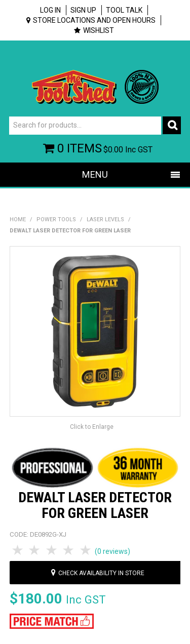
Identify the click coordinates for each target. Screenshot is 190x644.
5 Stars (86, 550)
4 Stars (69, 550)
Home (18, 219)
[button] (52, 620)
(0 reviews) (112, 551)
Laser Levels (105, 219)
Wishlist (99, 30)
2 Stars (35, 550)
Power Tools (56, 219)
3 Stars (52, 550)
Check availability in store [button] (101, 573)
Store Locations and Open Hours (94, 20)
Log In (50, 10)
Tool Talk (124, 10)
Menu (95, 174)
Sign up (83, 10)
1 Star (18, 550)
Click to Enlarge (92, 427)
